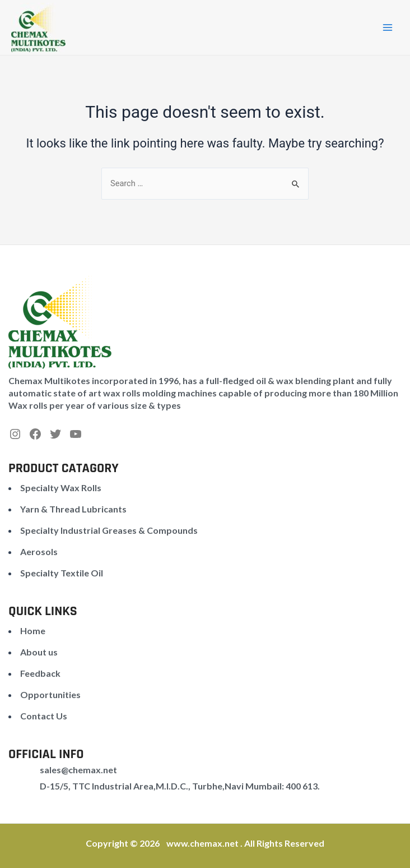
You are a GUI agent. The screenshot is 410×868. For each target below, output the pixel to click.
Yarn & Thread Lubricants (73, 509)
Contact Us (44, 716)
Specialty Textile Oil (62, 573)
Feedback (40, 673)
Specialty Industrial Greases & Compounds (109, 530)
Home (33, 631)
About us (39, 652)
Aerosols (39, 551)
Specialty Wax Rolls (61, 488)
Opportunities (50, 694)
